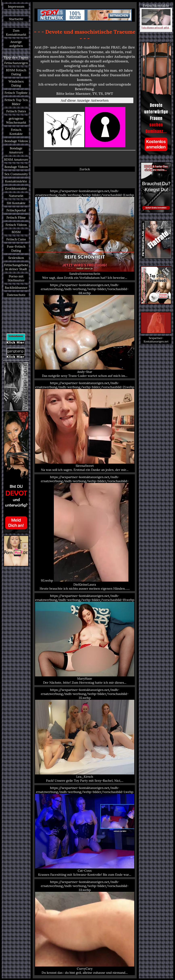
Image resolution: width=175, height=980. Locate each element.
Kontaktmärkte (16, 181)
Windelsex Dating (16, 83)
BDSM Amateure (16, 159)
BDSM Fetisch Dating (16, 72)
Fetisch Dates (16, 111)
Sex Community (16, 174)
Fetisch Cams (16, 239)
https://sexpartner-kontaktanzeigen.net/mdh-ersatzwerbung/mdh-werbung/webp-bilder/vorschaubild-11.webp (85, 234)
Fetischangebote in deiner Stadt (16, 267)
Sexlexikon (16, 258)
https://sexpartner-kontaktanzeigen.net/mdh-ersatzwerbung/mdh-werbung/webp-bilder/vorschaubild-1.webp (85, 831)
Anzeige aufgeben (16, 44)
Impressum (16, 6)
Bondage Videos (16, 141)
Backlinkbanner (16, 287)
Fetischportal (16, 210)
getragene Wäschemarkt (16, 120)
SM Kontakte (16, 203)
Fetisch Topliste (16, 93)
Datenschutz (16, 295)
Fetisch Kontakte (16, 132)
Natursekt (16, 196)
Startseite (16, 19)
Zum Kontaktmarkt (16, 32)
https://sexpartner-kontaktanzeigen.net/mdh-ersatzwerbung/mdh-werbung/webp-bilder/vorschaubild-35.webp (85, 735)
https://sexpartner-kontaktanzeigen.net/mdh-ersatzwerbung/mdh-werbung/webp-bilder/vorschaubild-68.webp (85, 330)
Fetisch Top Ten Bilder (16, 102)
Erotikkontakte (16, 188)
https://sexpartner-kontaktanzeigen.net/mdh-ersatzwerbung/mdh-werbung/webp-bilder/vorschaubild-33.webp (85, 927)
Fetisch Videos (16, 225)
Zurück (85, 169)
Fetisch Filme (16, 217)
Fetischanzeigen (16, 63)
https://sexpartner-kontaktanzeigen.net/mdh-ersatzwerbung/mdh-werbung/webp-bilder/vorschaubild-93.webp (85, 533)
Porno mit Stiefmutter (16, 278)
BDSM (16, 232)
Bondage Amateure (16, 150)
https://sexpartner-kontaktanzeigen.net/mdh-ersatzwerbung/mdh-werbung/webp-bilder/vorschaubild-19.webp (85, 639)
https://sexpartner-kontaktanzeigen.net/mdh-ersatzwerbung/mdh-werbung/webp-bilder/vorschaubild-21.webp (85, 426)
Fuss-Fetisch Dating (16, 248)
